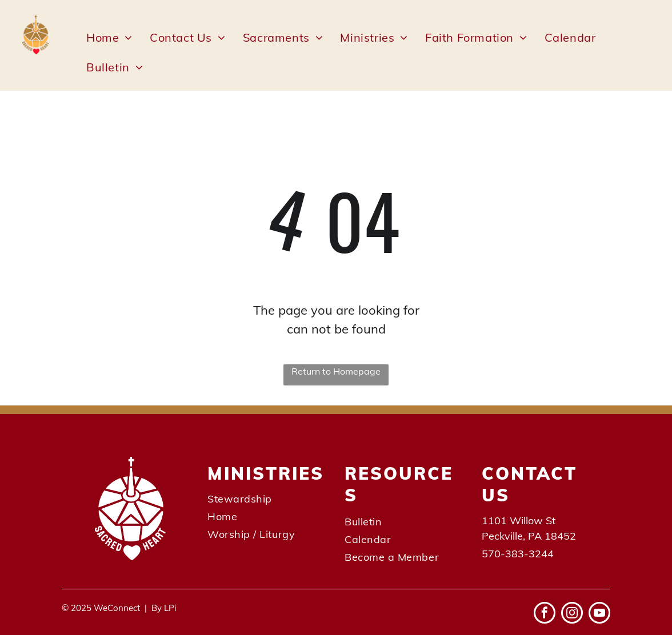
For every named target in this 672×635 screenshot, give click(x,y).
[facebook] (545, 614)
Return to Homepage (336, 371)
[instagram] (572, 614)
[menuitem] (109, 38)
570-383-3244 (518, 554)
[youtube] (599, 614)
